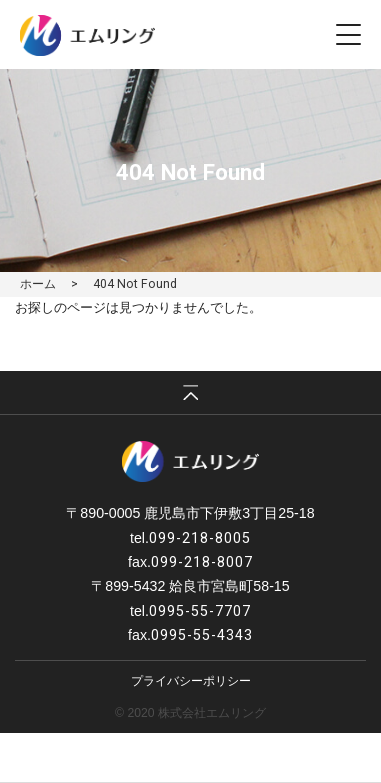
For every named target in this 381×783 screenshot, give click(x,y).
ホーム (38, 284)
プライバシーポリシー (191, 680)
